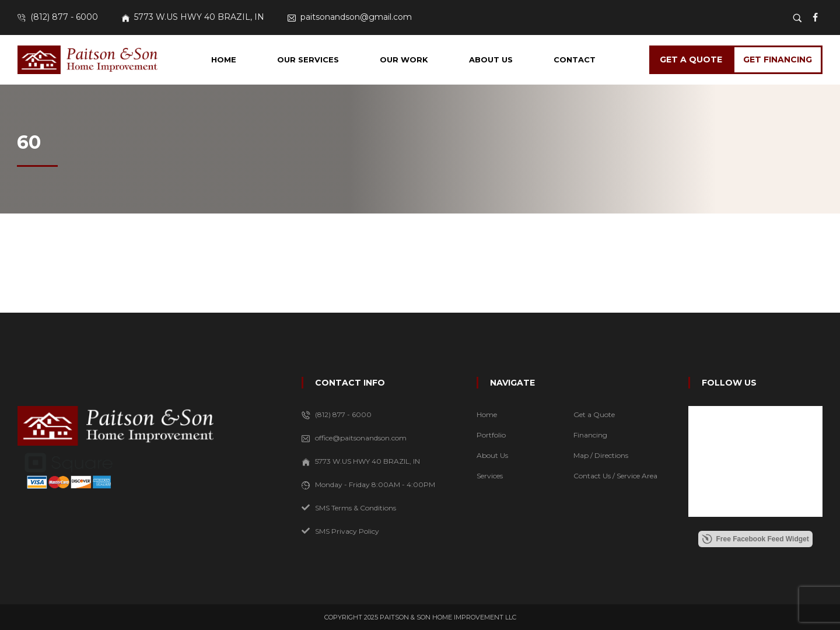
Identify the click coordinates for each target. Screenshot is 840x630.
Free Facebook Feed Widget (755, 539)
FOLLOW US (729, 383)
